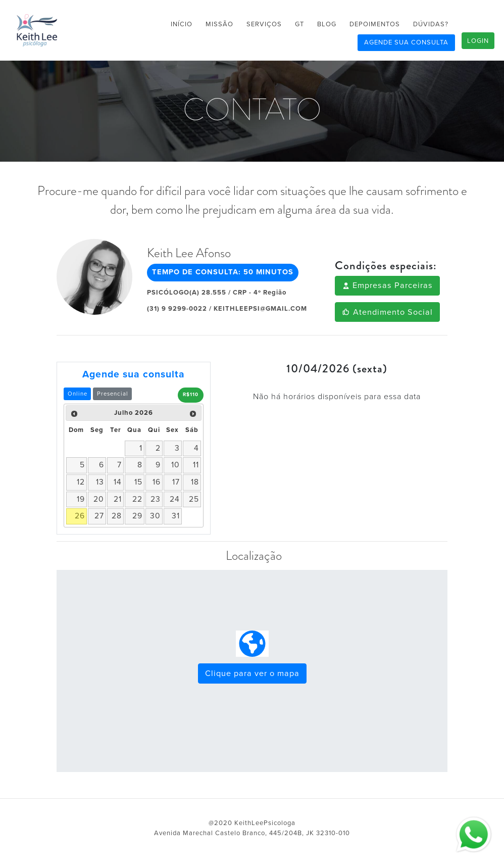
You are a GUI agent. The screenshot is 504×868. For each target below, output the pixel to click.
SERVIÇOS (264, 24)
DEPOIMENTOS (375, 24)
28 (117, 516)
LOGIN (478, 41)
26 (80, 516)
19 (81, 499)
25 (194, 499)
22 (137, 499)
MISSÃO (219, 24)
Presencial (113, 394)
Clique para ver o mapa (252, 673)
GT (299, 24)
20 (99, 499)
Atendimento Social (387, 312)
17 (176, 482)
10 (175, 465)
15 (138, 482)
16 (157, 482)
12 (81, 482)
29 (137, 516)
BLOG (327, 24)
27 (99, 516)
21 (118, 499)
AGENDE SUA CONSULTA (406, 42)
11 (196, 465)
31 (176, 516)
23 (156, 499)
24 (175, 499)
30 (155, 516)
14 (118, 482)
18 (195, 482)
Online (78, 394)
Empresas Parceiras (387, 285)
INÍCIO (182, 24)
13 (100, 482)
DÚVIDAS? (431, 24)
